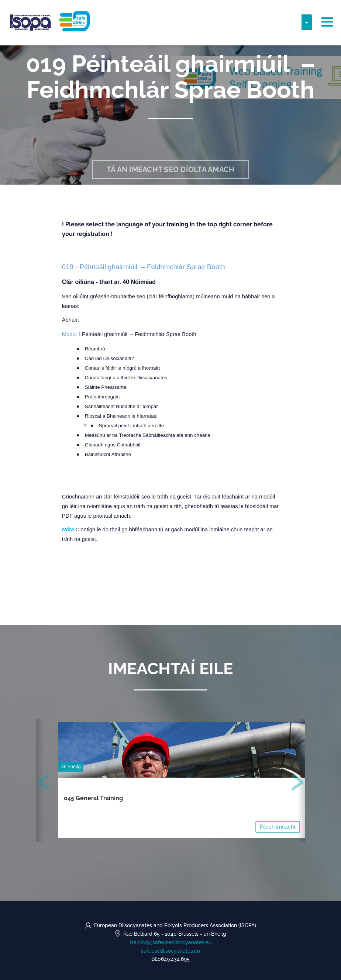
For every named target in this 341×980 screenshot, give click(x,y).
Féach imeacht (278, 827)
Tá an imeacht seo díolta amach (171, 169)
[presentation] (44, 784)
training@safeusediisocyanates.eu (171, 942)
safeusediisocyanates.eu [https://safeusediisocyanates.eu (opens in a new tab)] (170, 951)
